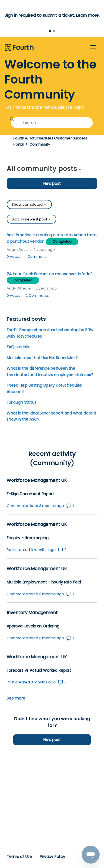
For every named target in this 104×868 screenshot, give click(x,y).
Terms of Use (19, 857)
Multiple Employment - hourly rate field (44, 582)
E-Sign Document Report (30, 494)
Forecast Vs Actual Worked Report (39, 670)
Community (40, 144)
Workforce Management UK (37, 480)
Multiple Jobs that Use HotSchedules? (42, 358)
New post (52, 183)
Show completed (29, 204)
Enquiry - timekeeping (28, 538)
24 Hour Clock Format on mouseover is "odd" (49, 274)
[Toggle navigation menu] (93, 47)
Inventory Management (32, 613)
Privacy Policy (52, 857)
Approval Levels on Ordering (33, 626)
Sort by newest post (31, 219)
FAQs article (18, 347)
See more (16, 698)
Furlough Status (21, 402)
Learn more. (88, 15)
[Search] (52, 123)
